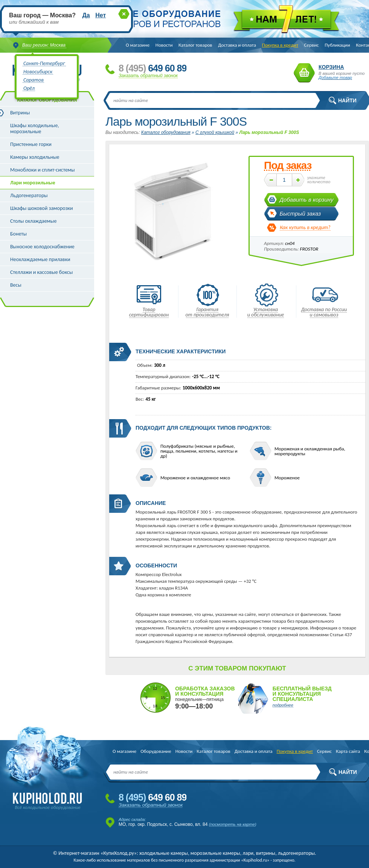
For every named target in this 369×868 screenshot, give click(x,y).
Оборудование (156, 751)
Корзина (304, 73)
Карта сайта (348, 751)
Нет (101, 15)
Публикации (337, 45)
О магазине (138, 45)
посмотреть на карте (233, 824)
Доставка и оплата (237, 45)
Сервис (312, 45)
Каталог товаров (195, 45)
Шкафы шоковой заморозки (42, 208)
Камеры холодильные (35, 157)
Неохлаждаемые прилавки (40, 259)
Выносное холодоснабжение (42, 247)
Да (86, 15)
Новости (164, 45)
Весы (16, 285)
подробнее (283, 705)
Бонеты (18, 234)
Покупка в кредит (280, 45)
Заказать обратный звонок (148, 76)
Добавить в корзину (307, 200)
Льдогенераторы (29, 195)
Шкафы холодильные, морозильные (35, 128)
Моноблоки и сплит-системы (43, 170)
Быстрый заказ (300, 214)
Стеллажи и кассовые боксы (41, 272)
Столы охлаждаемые (33, 221)
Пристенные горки (31, 144)
